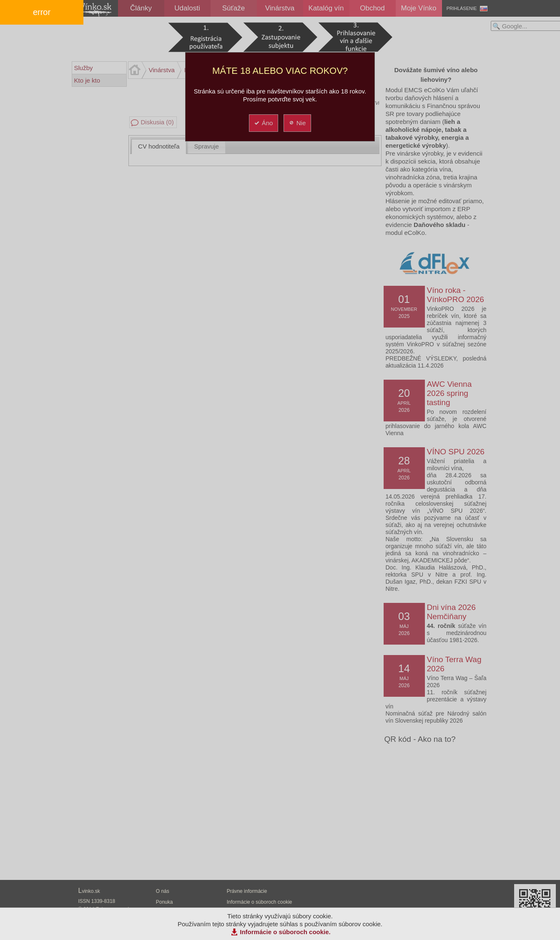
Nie (297, 123)
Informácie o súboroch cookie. (285, 932)
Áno (263, 123)
